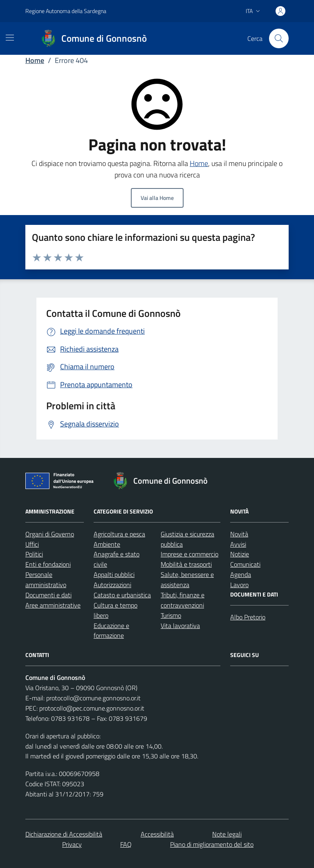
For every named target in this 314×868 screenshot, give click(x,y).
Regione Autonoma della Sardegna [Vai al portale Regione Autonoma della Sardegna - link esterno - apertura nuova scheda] (66, 11)
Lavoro (239, 585)
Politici (34, 554)
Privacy (72, 844)
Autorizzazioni (112, 585)
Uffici (32, 544)
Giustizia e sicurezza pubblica (187, 539)
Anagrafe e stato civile (117, 559)
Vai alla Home (157, 198)
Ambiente (107, 544)
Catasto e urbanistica (122, 595)
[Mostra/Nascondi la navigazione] (10, 38)
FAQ (126, 844)
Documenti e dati (48, 595)
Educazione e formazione (111, 631)
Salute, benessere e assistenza (187, 580)
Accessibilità (157, 834)
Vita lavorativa (180, 626)
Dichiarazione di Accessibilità (64, 834)
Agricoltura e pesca (119, 534)
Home (35, 60)
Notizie (240, 554)
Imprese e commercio (190, 554)
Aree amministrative (53, 605)
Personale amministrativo (46, 580)
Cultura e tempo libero (116, 610)
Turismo (171, 615)
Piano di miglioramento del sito (212, 844)
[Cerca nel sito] (279, 38)
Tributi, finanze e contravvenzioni (183, 600)
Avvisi (238, 544)
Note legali (227, 834)
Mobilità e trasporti (186, 564)
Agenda (241, 574)
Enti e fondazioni (48, 564)
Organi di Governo (50, 534)
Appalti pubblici (114, 574)
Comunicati (245, 564)
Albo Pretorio (248, 617)
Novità (239, 534)
